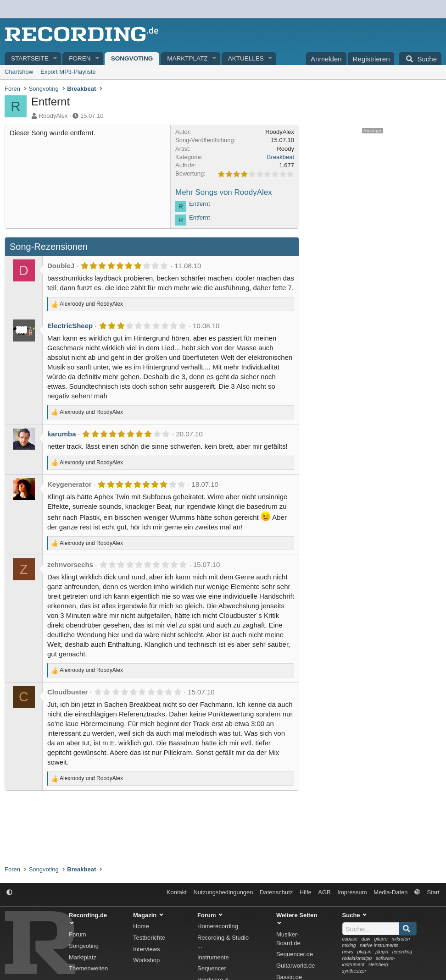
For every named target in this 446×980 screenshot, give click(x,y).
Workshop (146, 960)
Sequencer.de (295, 954)
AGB (324, 892)
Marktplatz (187, 58)
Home (141, 926)
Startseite (30, 58)
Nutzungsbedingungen (223, 892)
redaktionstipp (357, 958)
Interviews (147, 949)
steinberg (378, 965)
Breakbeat (281, 157)
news (348, 952)
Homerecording (218, 926)
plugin (382, 952)
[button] (56, 59)
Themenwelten (88, 968)
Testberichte (149, 938)
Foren (80, 58)
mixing (349, 945)
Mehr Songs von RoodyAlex (224, 192)
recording (402, 952)
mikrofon (401, 939)
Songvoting (132, 58)
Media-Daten (390, 892)
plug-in (364, 952)
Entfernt (200, 204)
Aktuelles (246, 58)
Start (433, 892)
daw (366, 939)
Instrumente (213, 957)
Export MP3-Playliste (68, 72)
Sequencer (212, 968)
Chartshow (19, 72)
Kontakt (177, 892)
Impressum (352, 892)
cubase (350, 939)
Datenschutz (276, 892)
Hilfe (306, 892)
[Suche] (420, 59)
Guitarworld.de (296, 966)
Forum (78, 934)
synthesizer (354, 971)
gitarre (381, 939)
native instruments (379, 945)
